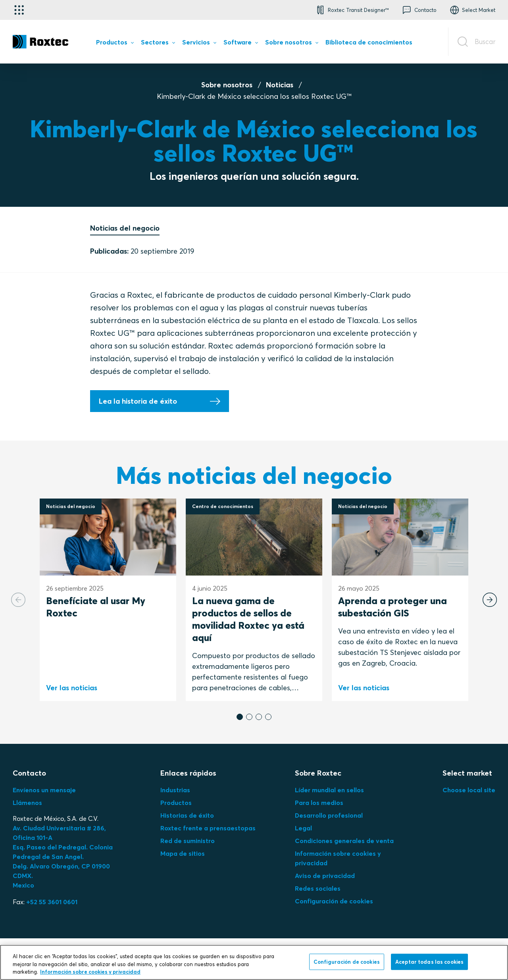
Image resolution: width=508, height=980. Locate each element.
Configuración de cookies (334, 901)
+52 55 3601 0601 (52, 902)
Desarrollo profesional (329, 815)
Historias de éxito (187, 815)
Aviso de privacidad (325, 876)
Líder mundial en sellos (329, 790)
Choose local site (469, 790)
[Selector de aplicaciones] (19, 10)
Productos (176, 803)
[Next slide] (490, 600)
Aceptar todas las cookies (429, 961)
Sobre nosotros (227, 85)
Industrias (175, 790)
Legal (303, 828)
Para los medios (319, 803)
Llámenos (27, 803)
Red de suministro (188, 841)
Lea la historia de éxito (138, 401)
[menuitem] (115, 44)
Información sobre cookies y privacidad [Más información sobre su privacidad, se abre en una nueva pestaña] (90, 972)
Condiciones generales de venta (344, 841)
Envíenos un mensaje (44, 790)
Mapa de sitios (183, 853)
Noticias (280, 85)
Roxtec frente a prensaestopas (208, 828)
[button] (352, 10)
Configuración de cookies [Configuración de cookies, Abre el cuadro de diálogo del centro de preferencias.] (347, 961)
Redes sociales (318, 888)
